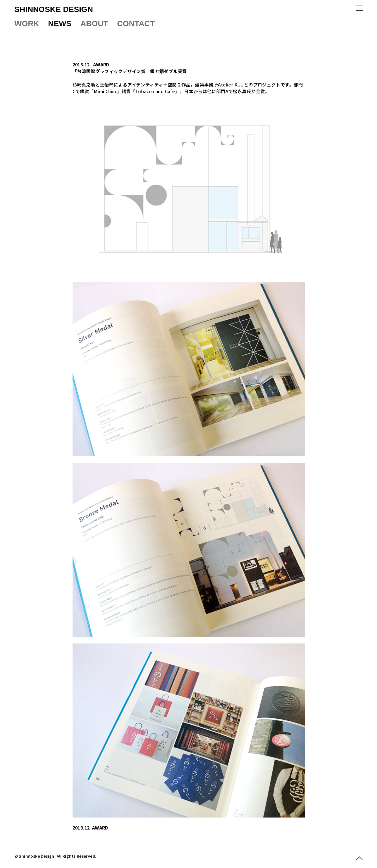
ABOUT (94, 24)
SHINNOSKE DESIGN (54, 9)
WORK (27, 24)
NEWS (60, 24)
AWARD (101, 64)
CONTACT (136, 24)
